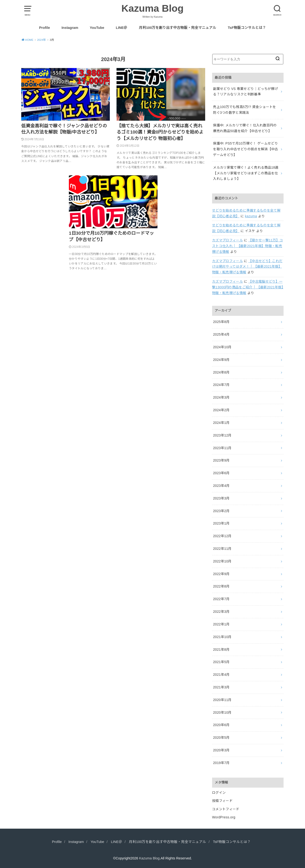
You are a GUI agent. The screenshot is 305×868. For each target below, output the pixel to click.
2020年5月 (221, 738)
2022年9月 (221, 574)
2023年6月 (221, 473)
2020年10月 (222, 712)
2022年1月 (221, 624)
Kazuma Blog (153, 8)
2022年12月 (222, 536)
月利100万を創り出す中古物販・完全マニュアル (178, 28)
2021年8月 (221, 650)
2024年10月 (222, 347)
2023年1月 (221, 523)
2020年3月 (221, 750)
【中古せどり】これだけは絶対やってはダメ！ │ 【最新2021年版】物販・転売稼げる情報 (247, 267)
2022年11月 (222, 549)
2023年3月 (221, 498)
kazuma (251, 216)
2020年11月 (222, 700)
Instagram (70, 28)
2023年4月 (221, 486)
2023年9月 (221, 460)
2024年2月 (221, 410)
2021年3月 (221, 687)
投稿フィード (222, 801)
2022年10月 (222, 561)
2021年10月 (222, 637)
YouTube (97, 28)
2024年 (41, 40)
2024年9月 (221, 360)
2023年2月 (221, 511)
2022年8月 (221, 586)
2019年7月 (221, 763)
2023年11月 (222, 448)
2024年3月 (221, 397)
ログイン (219, 793)
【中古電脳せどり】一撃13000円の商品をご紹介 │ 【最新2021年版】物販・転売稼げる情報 (248, 287)
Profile (45, 28)
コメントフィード (226, 809)
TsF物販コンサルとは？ (247, 28)
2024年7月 (221, 385)
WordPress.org (224, 817)
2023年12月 (222, 435)
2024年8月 (221, 372)
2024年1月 (221, 423)
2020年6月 (221, 725)
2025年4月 (221, 334)
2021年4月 (221, 675)
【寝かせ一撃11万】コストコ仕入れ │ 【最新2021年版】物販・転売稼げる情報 (247, 246)
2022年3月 (221, 612)
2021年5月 (221, 662)
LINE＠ (122, 28)
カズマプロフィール (227, 240)
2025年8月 (221, 322)
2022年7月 (221, 599)
